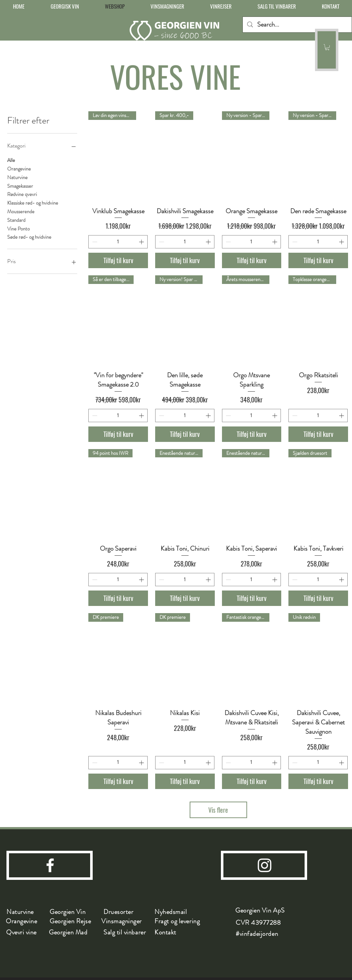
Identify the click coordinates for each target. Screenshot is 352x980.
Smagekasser (20, 186)
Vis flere (218, 810)
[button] (327, 47)
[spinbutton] (118, 242)
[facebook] (50, 865)
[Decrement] (94, 242)
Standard (16, 220)
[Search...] (297, 25)
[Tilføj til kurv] (118, 260)
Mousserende (21, 211)
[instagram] (265, 865)
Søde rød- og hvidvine (29, 237)
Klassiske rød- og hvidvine (33, 203)
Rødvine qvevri (22, 194)
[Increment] (142, 242)
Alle (11, 160)
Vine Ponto (18, 228)
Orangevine (19, 169)
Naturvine (17, 177)
